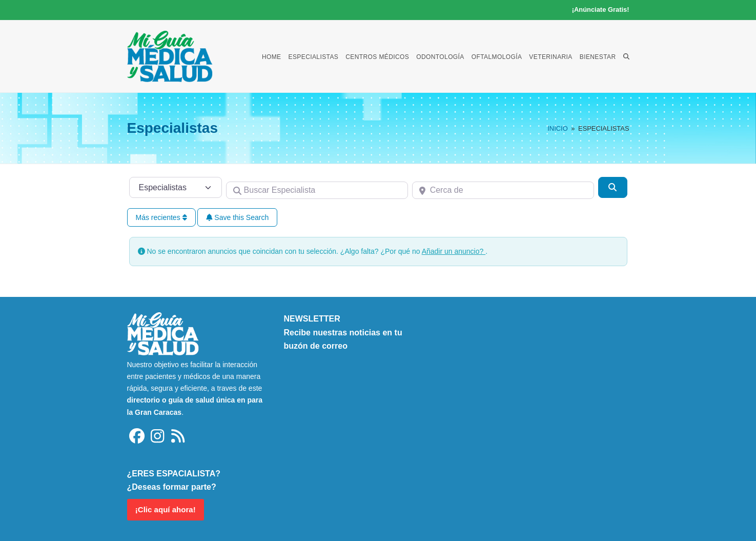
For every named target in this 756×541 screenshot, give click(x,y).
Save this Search (237, 217)
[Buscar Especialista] (317, 190)
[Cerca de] (503, 190)
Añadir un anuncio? (454, 251)
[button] (626, 56)
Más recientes (161, 217)
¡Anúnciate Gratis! (601, 9)
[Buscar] (612, 187)
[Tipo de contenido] (176, 187)
